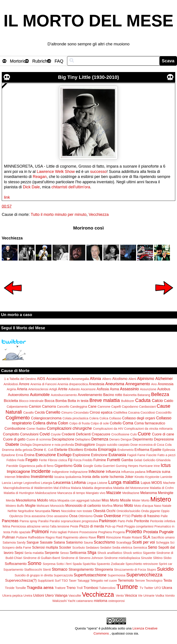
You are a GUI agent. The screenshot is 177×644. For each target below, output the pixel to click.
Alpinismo (146, 379)
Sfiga (92, 553)
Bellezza (160, 394)
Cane (92, 406)
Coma (128, 423)
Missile (125, 500)
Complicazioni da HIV (108, 429)
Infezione (97, 472)
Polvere (73, 532)
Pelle (130, 521)
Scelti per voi (143, 542)
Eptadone (8, 455)
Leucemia (62, 483)
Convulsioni (29, 434)
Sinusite (147, 558)
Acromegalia (80, 379)
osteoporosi (117, 601)
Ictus (166, 465)
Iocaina (59, 477)
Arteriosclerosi (38, 389)
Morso (118, 505)
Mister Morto (141, 500)
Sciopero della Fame (17, 548)
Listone (102, 483)
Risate (127, 537)
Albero (107, 379)
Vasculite (75, 596)
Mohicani (43, 506)
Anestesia (97, 384)
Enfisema (142, 450)
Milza (53, 500)
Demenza (100, 439)
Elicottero (76, 450)
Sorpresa (49, 564)
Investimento (42, 477)
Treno (71, 588)
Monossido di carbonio (83, 505)
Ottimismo (86, 516)
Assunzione (148, 389)
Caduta (143, 400)
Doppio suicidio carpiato (113, 445)
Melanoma (149, 493)
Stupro (151, 570)
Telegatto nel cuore (104, 581)
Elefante (61, 450)
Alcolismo (120, 379)
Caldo (169, 401)
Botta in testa (78, 401)
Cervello (53, 412)
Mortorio (18, 61)
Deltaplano (83, 439)
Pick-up (110, 526)
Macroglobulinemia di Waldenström (28, 488)
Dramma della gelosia (17, 450)
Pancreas (10, 521)
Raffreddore (36, 537)
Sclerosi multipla (45, 547)
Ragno (50, 537)
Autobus (164, 389)
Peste (74, 526)
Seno (152, 547)
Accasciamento (58, 379)
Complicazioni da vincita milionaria (148, 429)
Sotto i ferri (64, 564)
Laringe (17, 483)
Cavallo (29, 413)
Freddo (88, 460)
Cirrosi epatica (101, 412)
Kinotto (140, 477)
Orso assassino (57, 516)
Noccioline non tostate (77, 511)
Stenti (47, 570)
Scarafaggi (124, 542)
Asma (114, 389)
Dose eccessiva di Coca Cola (151, 445)
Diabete (12, 444)
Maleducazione (46, 493)
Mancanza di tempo (71, 493)
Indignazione (79, 472)
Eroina (29, 455)
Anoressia (166, 384)
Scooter (65, 547)
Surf (58, 581)
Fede (21, 460)
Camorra (49, 406)
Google (88, 466)
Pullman (9, 537)
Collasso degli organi (139, 418)
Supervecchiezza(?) (21, 580)
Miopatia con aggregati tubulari (79, 500)
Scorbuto (78, 548)
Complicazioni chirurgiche (69, 428)
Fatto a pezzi (166, 455)
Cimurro (67, 413)
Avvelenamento (90, 395)
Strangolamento (81, 569)
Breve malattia (105, 400)
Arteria (22, 389)
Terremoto (126, 580)
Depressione (164, 439)
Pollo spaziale (21, 532)
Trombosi (91, 588)
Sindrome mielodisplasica (122, 558)
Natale (167, 506)
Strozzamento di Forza (130, 570)
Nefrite (12, 511)
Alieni (132, 379)
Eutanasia (117, 455)
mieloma (101, 601)
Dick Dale (31, 187)
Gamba (127, 460)
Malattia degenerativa (97, 488)
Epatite (156, 450)
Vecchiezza (99, 215)
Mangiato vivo (96, 493)
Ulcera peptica (13, 596)
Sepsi (19, 553)
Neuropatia (43, 511)
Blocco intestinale (31, 401)
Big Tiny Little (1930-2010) (88, 77)
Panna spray (28, 521)
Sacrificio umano (163, 537)
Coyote (56, 434)
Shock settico (133, 553)
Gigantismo (64, 466)
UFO (158, 588)
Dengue (126, 439)
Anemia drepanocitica (73, 384)
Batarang (144, 395)
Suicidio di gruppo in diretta (34, 575)
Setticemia (78, 553)
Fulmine (100, 460)
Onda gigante (151, 511)
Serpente (52, 553)
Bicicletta (11, 401)
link (7, 197)
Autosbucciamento (64, 395)
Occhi (111, 511)
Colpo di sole (100, 423)
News (56, 511)
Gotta (98, 466)
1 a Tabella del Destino (20, 379)
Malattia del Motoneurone (131, 488)
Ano (154, 384)
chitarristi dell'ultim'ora (71, 187)
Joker (129, 477)
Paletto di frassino (146, 516)
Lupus (146, 483)
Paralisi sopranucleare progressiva (74, 521)
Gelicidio (149, 460)
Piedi (120, 526)
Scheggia (162, 542)
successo (98, 172)
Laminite (166, 477)
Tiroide (10, 588)
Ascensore (88, 389)
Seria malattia (34, 553)
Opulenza (16, 516)
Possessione (88, 532)
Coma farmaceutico (150, 423)
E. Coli (49, 450)
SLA (146, 537)
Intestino (23, 477)
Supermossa (116, 575)
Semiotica (140, 548)
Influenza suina (158, 472)
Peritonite (142, 521)
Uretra (28, 596)
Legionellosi (32, 483)
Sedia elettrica (122, 548)
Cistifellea (120, 413)
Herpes (133, 466)
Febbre (11, 460)
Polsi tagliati (58, 532)
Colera (94, 418)
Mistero (161, 499)
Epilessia (169, 450)
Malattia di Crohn (162, 488)
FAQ (59, 61)
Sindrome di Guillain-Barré (42, 558)
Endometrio (126, 450)
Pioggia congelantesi (139, 526)
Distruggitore (85, 444)
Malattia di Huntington (19, 493)
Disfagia (26, 445)
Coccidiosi (148, 413)
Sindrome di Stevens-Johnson (82, 558)
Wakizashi (59, 601)
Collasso (115, 418)
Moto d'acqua (144, 506)
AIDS (41, 379)
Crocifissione (120, 434)
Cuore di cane (163, 434)
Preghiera (105, 532)
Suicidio (165, 569)
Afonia (96, 379)
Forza (78, 460)
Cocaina (134, 413)
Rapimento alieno (75, 537)
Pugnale (166, 532)
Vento (120, 596)
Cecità (40, 412)
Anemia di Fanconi (43, 384)
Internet (10, 477)
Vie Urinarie (146, 596)
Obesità (99, 511)
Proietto (134, 532)
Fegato (32, 460)
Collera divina (45, 423)
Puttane (22, 537)
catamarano (85, 601)
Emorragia (107, 450)
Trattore (60, 588)
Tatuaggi (83, 581)
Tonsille (21, 588)
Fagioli (132, 455)
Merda (10, 500)
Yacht (71, 601)
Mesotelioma (26, 500)
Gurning (121, 466)
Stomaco (60, 569)
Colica (104, 418)
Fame (141, 455)
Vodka (160, 596)
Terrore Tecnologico (149, 581)
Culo (134, 434)
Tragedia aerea (40, 588)
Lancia (6, 483)
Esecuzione (46, 455)
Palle (164, 516)
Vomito (170, 596)
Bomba (61, 401)
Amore (24, 384)
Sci (172, 542)
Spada (77, 564)
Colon (63, 423)
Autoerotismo (18, 395)
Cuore (144, 434)
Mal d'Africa (62, 488)
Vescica (131, 595)
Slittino (158, 558)
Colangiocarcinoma (46, 418)
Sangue (33, 542)
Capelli (116, 407)
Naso (158, 506)
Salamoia (9, 542)
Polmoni (40, 532)
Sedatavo (92, 548)
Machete (169, 483)
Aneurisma (115, 384)
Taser (73, 581)
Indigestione (60, 472)
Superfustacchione (90, 575)
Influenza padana (133, 472)
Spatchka (89, 564)
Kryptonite (152, 477)
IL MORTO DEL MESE (88, 21)
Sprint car (166, 564)
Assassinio (129, 389)
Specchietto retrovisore (142, 564)
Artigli (53, 389)
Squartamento (13, 570)
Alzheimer (164, 379)
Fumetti (114, 460)
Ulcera (167, 588)
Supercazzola (63, 575)
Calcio (157, 401)
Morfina (107, 506)
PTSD (126, 516)
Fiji (70, 460)
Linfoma (79, 483)
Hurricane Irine (149, 466)
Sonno (35, 563)
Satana (59, 542)
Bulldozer (128, 401)
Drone (38, 450)
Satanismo (74, 542)
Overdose (112, 516)
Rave (92, 537)
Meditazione (131, 493)
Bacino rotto (113, 395)
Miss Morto (110, 500)
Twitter (149, 588)
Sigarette (149, 553)
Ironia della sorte (95, 477)
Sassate (46, 542)
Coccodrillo (164, 413)
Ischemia (117, 477)
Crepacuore (101, 434)
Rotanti (137, 537)
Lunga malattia (124, 482)
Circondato (81, 413)
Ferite (43, 460)
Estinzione (99, 455)
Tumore (127, 587)
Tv (141, 588)
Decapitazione (63, 439)
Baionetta (130, 395)
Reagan (40, 177)
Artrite (63, 389)
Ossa (73, 516)
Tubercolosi (107, 588)
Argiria (11, 389)
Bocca (49, 401)
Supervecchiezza (144, 575)
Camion (35, 406)
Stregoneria (104, 569)
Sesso (64, 553)
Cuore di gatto (14, 439)
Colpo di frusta (79, 423)
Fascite (151, 455)
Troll (79, 588)
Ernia (20, 455)
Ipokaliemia (73, 477)
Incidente (41, 471)
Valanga (61, 595)
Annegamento (138, 384)
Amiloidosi (11, 384)
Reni (101, 537)
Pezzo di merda (91, 526)
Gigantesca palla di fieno (36, 466)
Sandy (21, 542)
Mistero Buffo (15, 506)
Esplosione (81, 455)
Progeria (119, 532)
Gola (78, 466)
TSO (65, 581)
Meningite (166, 493)
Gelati (138, 460)
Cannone (104, 407)
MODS (157, 483)
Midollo (43, 500)
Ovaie (98, 516)
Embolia (91, 450)
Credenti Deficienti (76, 434)
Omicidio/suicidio (128, 511)
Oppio (165, 511)
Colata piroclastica (75, 418)
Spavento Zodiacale (111, 564)
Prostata (151, 532)
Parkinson (108, 521)
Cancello (63, 407)
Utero (49, 595)
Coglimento (18, 418)
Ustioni (39, 595)
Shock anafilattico (110, 553)
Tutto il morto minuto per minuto (59, 215)
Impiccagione (18, 472)
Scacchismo (104, 542)
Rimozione (114, 537)
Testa (168, 580)
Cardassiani (147, 407)
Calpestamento (17, 407)
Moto (129, 505)
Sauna (88, 542)
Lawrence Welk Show (56, 172)
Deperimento (143, 439)
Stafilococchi (33, 570)
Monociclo (57, 506)
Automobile (40, 395)
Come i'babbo (36, 429)
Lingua (92, 483)
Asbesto (74, 389)
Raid (59, 537)
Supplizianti (46, 581)
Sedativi (106, 548)
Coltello (116, 423)
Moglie (30, 505)
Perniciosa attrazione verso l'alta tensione (40, 526)
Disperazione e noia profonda (53, 445)
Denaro (114, 439)
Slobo (167, 558)
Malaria (76, 488)
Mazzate (114, 493)
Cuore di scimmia (39, 439)
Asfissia (103, 389)
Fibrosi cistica (57, 460)
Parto (121, 521)
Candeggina (79, 407)
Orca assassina (35, 516)
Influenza (113, 472)
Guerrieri (109, 466)
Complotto (11, 434)
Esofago (64, 455)
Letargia (47, 483)
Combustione (15, 428)
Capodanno (130, 407)
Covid (45, 434)
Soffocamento (16, 564)
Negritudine (26, 511)
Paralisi (43, 521)
